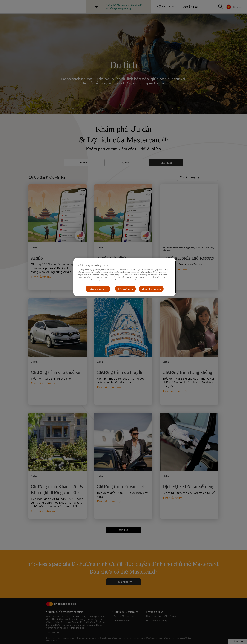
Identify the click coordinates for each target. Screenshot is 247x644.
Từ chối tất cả (125, 289)
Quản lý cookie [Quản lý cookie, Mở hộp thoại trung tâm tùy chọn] (98, 289)
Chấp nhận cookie (151, 289)
